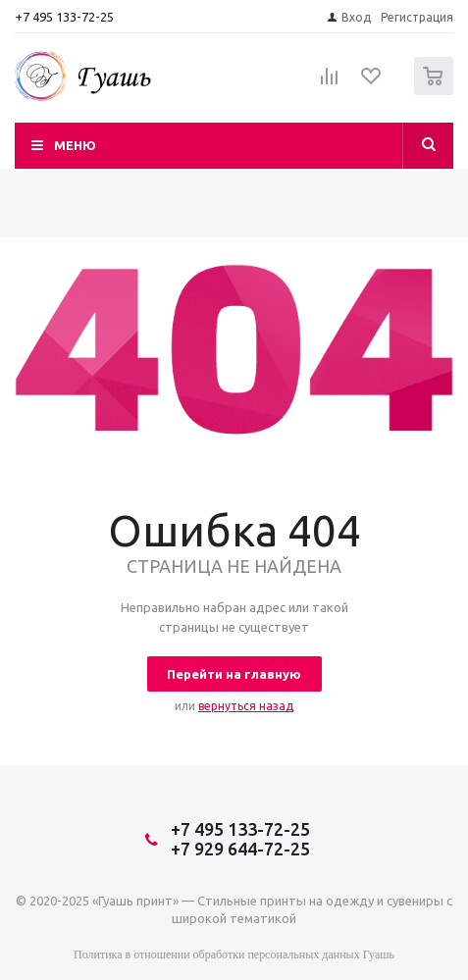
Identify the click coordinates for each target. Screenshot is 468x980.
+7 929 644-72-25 (240, 849)
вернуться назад (246, 706)
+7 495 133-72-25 (64, 17)
